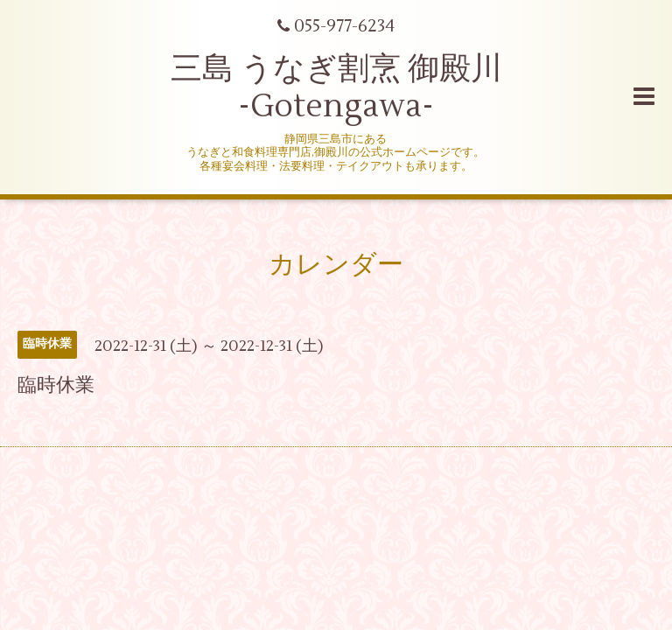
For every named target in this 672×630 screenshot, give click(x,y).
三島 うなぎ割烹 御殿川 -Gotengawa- (336, 88)
